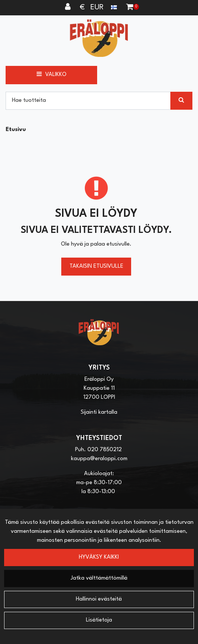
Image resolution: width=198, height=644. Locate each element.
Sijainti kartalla (99, 412)
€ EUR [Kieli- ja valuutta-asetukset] (99, 7)
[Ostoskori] (130, 7)
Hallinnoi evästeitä (99, 599)
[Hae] (88, 101)
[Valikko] (51, 75)
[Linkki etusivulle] (99, 38)
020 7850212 (105, 450)
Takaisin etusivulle (96, 266)
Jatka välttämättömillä (99, 578)
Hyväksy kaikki (99, 557)
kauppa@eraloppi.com (99, 459)
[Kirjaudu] (69, 7)
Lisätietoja (99, 620)
